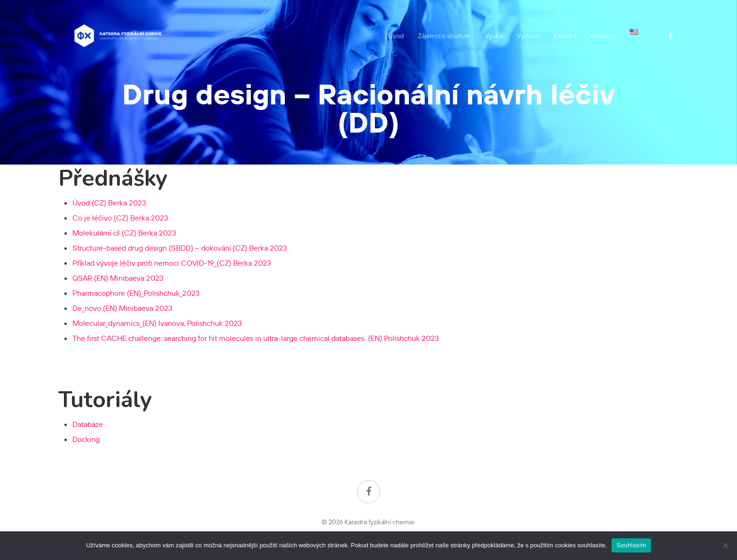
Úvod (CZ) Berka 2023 (109, 203)
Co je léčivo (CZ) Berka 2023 (120, 218)
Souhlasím (631, 545)
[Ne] (725, 545)
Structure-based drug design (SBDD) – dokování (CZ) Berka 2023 (180, 248)
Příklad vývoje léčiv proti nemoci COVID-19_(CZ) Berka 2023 (172, 263)
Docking (86, 439)
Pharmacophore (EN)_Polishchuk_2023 (136, 293)
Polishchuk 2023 (256, 338)
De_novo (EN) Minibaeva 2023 (122, 308)
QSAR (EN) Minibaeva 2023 (118, 278)
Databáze (88, 424)
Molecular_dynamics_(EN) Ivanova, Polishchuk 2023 (157, 323)
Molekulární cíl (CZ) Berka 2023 (124, 233)
